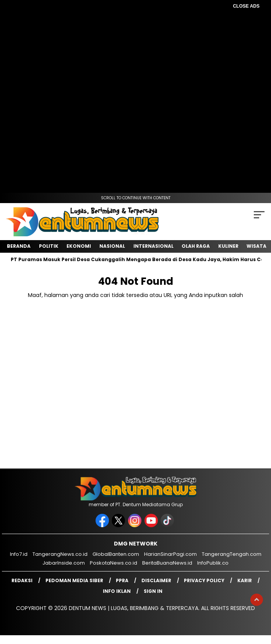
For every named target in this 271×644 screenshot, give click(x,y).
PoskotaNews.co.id (114, 563)
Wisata (256, 246)
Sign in (153, 591)
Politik (49, 246)
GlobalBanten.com (116, 554)
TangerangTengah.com (232, 554)
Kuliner (228, 246)
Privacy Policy (204, 580)
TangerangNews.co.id (60, 554)
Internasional (153, 246)
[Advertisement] (135, 65)
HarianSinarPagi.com (170, 554)
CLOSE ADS (246, 6)
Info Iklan (117, 591)
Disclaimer (156, 580)
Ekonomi (79, 246)
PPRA (122, 580)
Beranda (19, 246)
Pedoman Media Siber (74, 580)
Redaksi (22, 580)
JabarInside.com (64, 563)
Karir (245, 580)
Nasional (112, 246)
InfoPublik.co (213, 563)
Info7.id (19, 554)
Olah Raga (196, 246)
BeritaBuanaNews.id (167, 563)
